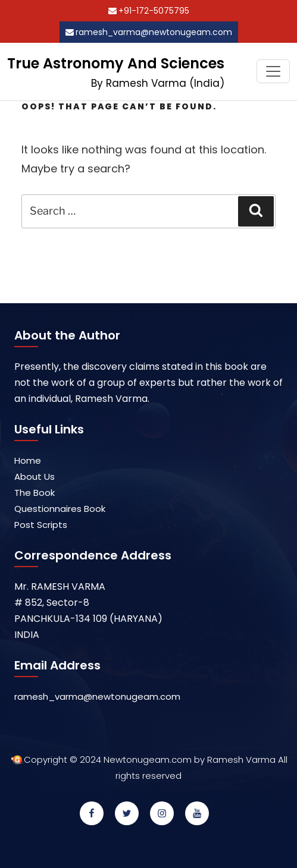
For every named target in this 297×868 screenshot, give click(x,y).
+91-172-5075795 (154, 11)
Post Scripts (41, 525)
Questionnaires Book (60, 509)
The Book (35, 493)
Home (28, 460)
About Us (35, 477)
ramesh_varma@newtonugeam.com (154, 32)
